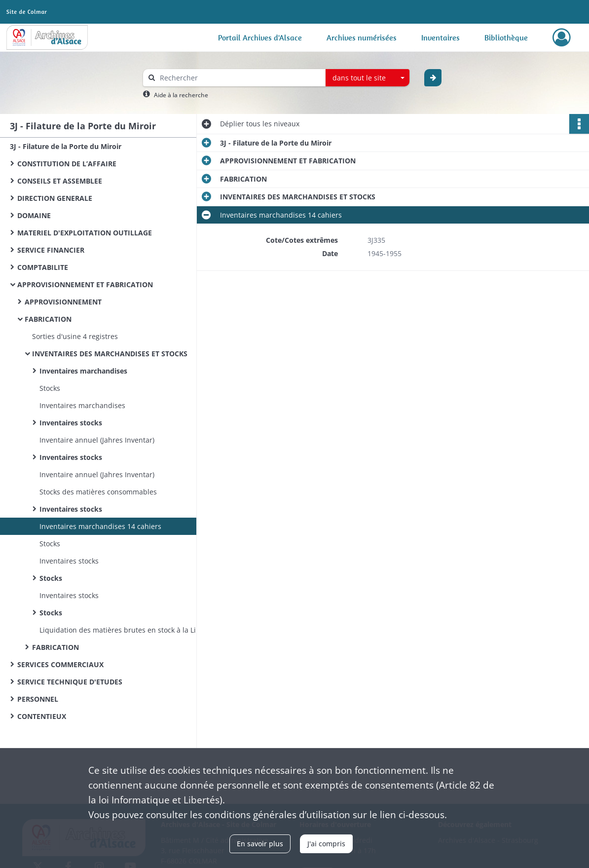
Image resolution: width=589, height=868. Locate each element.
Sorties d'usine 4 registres (75, 336)
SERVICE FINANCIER (51, 250)
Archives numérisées (362, 38)
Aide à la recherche (181, 95)
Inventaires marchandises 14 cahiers (100, 526)
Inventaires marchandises (83, 371)
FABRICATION (48, 319)
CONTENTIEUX (42, 716)
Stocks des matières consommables (98, 492)
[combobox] (368, 78)
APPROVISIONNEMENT (63, 302)
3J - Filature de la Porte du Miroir (66, 146)
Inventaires (441, 38)
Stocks (50, 388)
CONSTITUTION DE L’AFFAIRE (67, 164)
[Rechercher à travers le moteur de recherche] (239, 78)
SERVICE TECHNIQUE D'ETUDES (70, 682)
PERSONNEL (38, 699)
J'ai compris (326, 844)
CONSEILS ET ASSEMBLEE (60, 181)
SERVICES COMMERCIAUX (60, 664)
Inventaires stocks (71, 423)
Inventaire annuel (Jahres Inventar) (97, 440)
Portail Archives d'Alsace (260, 38)
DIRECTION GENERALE (55, 198)
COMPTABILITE (43, 267)
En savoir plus (260, 844)
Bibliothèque (506, 38)
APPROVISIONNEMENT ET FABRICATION (85, 284)
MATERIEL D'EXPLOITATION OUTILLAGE (85, 233)
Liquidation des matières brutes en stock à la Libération (132, 630)
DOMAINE (34, 215)
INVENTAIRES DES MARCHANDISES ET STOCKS (110, 354)
